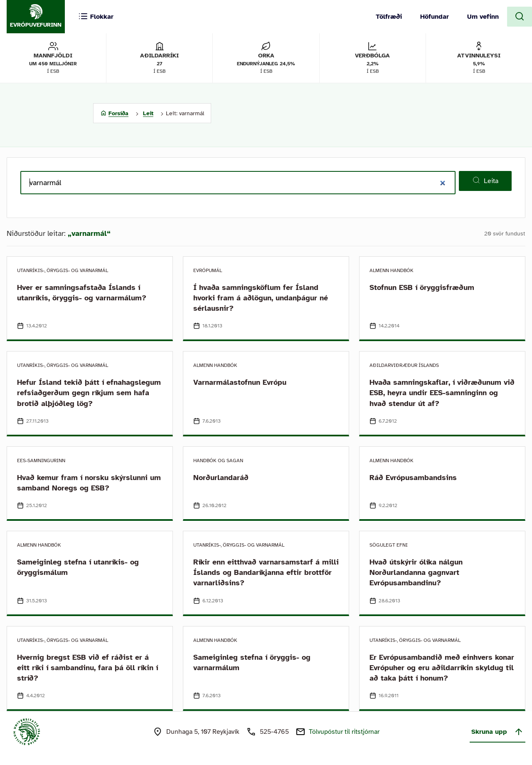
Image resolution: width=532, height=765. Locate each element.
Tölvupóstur (344, 732)
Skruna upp (498, 732)
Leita (485, 181)
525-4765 (274, 732)
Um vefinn (483, 17)
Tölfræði (389, 17)
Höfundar (435, 17)
